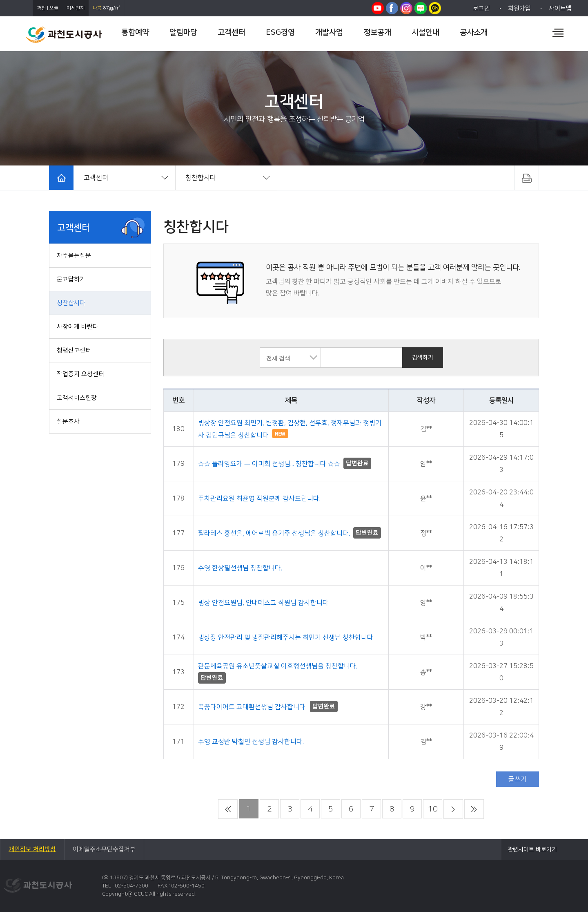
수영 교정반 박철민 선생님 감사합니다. (251, 742)
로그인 (481, 8)
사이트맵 (560, 8)
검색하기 (423, 358)
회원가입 (519, 8)
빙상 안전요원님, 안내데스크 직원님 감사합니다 (263, 603)
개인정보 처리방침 (32, 849)
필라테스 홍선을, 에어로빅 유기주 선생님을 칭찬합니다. (290, 533)
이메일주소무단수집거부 (104, 849)
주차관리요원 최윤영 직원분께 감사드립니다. (259, 498)
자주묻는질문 (74, 256)
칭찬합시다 (71, 303)
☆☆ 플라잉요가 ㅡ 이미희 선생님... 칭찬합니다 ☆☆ (285, 464)
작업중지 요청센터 (80, 374)
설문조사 (68, 421)
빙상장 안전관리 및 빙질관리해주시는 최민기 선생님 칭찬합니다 (286, 637)
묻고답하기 (71, 279)
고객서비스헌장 (77, 398)
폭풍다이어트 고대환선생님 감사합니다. (268, 707)
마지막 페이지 (474, 809)
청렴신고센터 (74, 350)
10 (433, 809)
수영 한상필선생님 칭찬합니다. (240, 568)
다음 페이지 (453, 809)
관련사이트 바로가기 (532, 849)
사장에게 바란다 (78, 327)
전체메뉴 (558, 33)
